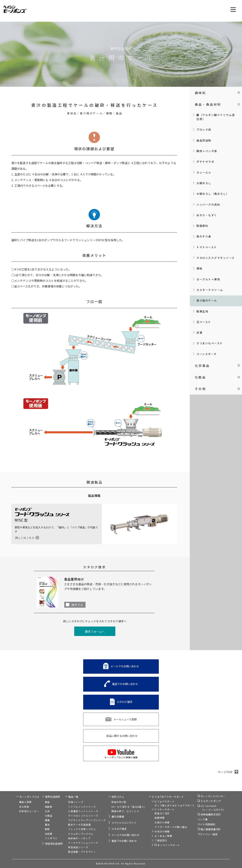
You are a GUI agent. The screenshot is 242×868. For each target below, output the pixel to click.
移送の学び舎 (119, 802)
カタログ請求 (125, 702)
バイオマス (51, 838)
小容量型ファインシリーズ (83, 811)
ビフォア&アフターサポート (168, 797)
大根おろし (204, 183)
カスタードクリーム (210, 290)
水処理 (49, 834)
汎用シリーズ (76, 802)
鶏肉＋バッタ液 (207, 151)
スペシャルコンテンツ (124, 823)
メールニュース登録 (125, 719)
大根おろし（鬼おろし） (213, 194)
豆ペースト (204, 322)
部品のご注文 (162, 813)
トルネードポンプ (211, 801)
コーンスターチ (207, 354)
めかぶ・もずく (207, 215)
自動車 (49, 807)
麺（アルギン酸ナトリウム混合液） (216, 117)
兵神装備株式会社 (211, 814)
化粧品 (49, 816)
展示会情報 (118, 816)
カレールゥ (204, 172)
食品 (47, 802)
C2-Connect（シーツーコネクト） (213, 808)
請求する (78, 605)
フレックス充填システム (82, 829)
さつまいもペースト (210, 343)
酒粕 (199, 268)
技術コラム (118, 797)
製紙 (47, 829)
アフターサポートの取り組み (171, 827)
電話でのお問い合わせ (125, 684)
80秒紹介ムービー (29, 811)
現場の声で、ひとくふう (125, 811)
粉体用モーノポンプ (79, 838)
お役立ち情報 (162, 831)
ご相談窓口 (161, 840)
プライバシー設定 (208, 834)
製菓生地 (202, 311)
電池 (47, 825)
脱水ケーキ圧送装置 (79, 825)
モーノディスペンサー (213, 796)
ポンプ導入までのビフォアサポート (175, 806)
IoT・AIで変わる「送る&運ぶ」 (129, 807)
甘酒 (199, 332)
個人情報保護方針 (211, 829)
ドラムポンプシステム (81, 834)
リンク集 (203, 819)
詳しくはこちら (25, 538)
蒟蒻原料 (202, 226)
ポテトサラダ (205, 162)
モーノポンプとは (29, 797)
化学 (47, 811)
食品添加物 (204, 140)
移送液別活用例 (54, 844)
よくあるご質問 (163, 836)
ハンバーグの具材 (208, 204)
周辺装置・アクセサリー (82, 852)
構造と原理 (25, 802)
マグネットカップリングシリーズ (87, 820)
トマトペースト (207, 247)
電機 (47, 820)
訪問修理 (160, 818)
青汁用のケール (207, 300)
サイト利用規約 (206, 824)
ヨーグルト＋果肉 (208, 279)
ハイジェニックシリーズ (82, 807)
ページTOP (225, 772)
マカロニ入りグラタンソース (216, 258)
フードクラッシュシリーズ (83, 843)
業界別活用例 (53, 797)
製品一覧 (73, 797)
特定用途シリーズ (78, 847)
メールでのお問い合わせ (125, 666)
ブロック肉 (204, 129)
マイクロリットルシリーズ (83, 816)
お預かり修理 (162, 822)
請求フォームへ (95, 631)
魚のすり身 (204, 236)
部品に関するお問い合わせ (122, 736)
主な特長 (24, 807)
